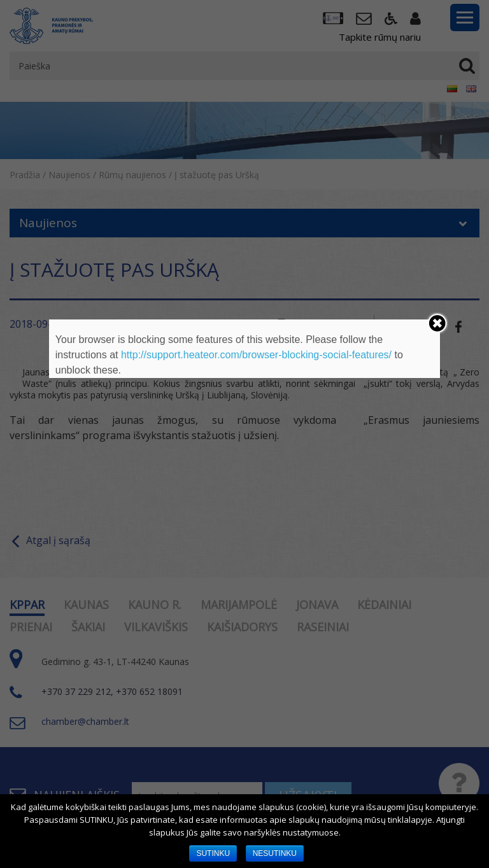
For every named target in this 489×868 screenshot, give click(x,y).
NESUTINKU (275, 853)
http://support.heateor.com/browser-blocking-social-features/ (256, 355)
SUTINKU (213, 853)
